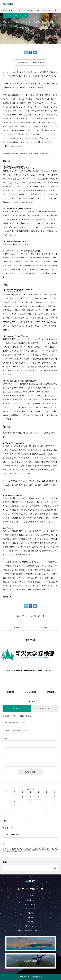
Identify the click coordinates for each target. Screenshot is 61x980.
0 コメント (16, 708)
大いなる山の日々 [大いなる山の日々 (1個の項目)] (26, 850)
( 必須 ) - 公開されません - (17, 731)
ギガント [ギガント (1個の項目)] (36, 848)
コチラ (27, 84)
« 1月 (5, 821)
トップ (31, 896)
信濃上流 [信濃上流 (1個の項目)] (13, 850)
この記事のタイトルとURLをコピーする (30, 63)
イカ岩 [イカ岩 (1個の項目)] (11, 848)
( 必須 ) (15, 723)
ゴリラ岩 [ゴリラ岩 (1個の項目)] (42, 848)
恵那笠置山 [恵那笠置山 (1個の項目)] (36, 850)
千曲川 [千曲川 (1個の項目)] (18, 850)
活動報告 (31, 913)
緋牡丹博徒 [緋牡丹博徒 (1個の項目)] (14, 852)
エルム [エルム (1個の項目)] (16, 848)
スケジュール (31, 909)
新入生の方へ (31, 926)
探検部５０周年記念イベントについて (31, 930)
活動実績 (31, 917)
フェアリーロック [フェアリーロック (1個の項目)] (51, 848)
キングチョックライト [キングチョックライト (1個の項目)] (26, 848)
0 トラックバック (45, 708)
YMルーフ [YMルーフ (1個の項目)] (6, 848)
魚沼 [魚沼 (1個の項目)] (19, 852)
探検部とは (31, 900)
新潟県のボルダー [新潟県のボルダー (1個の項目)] (45, 850)
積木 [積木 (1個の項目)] (9, 852)
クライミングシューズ (20, 15)
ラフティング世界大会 (31, 904)
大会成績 (31, 922)
